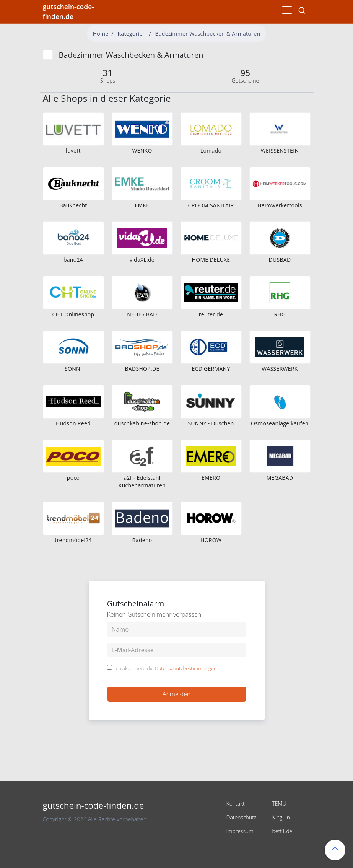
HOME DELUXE (211, 260)
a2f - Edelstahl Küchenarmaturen (142, 481)
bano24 (73, 260)
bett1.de (282, 831)
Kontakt (236, 804)
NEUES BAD (142, 314)
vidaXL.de (142, 260)
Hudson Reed (73, 423)
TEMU (279, 804)
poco (73, 478)
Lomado (211, 151)
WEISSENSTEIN (280, 151)
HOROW (211, 540)
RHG (280, 314)
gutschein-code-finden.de (68, 11)
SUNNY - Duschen (211, 423)
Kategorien (132, 33)
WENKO (142, 151)
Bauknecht (73, 205)
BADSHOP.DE (142, 369)
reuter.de (211, 314)
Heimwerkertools (280, 205)
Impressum (240, 831)
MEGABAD (280, 478)
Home (101, 33)
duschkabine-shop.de (142, 423)
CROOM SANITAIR (211, 205)
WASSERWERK (280, 369)
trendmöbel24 (73, 540)
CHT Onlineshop (73, 314)
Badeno (142, 540)
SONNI (73, 369)
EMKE (142, 205)
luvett (73, 151)
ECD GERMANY (211, 369)
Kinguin (281, 817)
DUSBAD (280, 260)
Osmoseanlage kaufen (280, 423)
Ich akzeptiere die (166, 669)
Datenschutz (242, 817)
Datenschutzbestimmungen (186, 668)
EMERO (211, 478)
